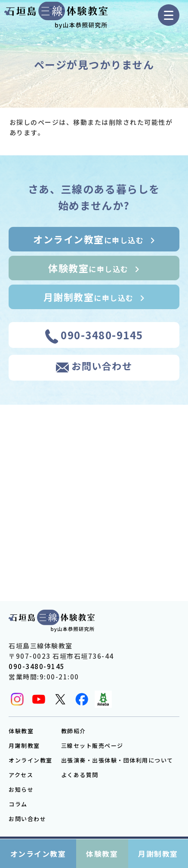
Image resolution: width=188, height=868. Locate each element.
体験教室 (21, 731)
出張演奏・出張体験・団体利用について (117, 760)
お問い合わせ (27, 819)
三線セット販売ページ (92, 746)
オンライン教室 (31, 760)
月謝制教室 (24, 746)
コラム (18, 804)
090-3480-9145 (37, 666)
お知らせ (21, 789)
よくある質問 (80, 775)
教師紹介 (74, 731)
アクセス (21, 775)
